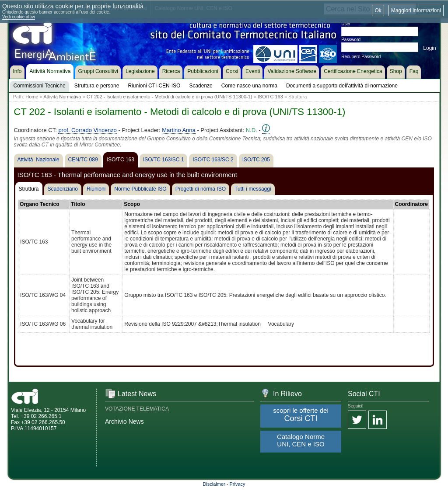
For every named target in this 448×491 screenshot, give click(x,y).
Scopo (132, 204)
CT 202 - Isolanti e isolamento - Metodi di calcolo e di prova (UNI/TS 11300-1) (170, 97)
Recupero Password (361, 57)
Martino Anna (179, 130)
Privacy (238, 484)
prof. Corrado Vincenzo (87, 130)
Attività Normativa (62, 97)
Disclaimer (214, 484)
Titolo (78, 204)
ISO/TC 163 (270, 97)
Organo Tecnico (39, 204)
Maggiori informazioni (416, 10)
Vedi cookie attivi (19, 17)
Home (32, 97)
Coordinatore (411, 204)
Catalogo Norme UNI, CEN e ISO (301, 440)
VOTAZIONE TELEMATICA (137, 409)
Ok (378, 10)
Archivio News (124, 421)
